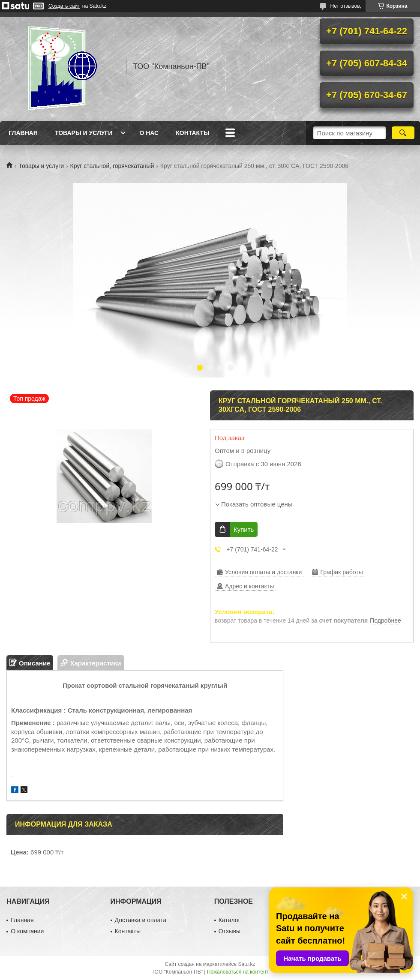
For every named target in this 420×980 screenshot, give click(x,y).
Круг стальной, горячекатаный (112, 166)
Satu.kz (246, 964)
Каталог (229, 920)
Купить (244, 529)
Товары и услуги (84, 133)
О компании (27, 931)
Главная (23, 133)
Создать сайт (64, 6)
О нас (149, 133)
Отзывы (229, 931)
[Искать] (403, 133)
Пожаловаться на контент (238, 972)
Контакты (192, 133)
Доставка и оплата (141, 920)
